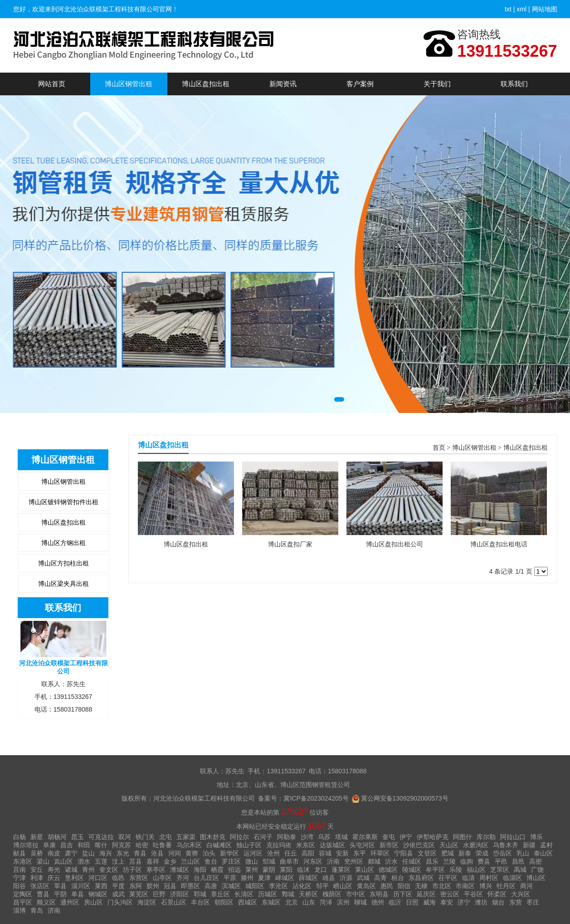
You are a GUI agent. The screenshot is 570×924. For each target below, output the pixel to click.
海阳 (200, 870)
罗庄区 (231, 861)
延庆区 (426, 894)
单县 (78, 894)
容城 (325, 853)
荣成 (482, 853)
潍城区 (180, 870)
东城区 (271, 902)
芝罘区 (500, 870)
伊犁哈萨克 (433, 837)
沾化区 (302, 886)
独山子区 (249, 845)
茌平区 (448, 878)
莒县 (136, 861)
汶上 (118, 861)
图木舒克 (213, 837)
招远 (234, 870)
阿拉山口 (513, 837)
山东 (309, 902)
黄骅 (192, 853)
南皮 (54, 853)
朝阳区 (224, 902)
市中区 (356, 894)
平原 (230, 878)
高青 (380, 878)
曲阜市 (289, 861)
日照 (412, 902)
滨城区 (231, 886)
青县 (140, 853)
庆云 (54, 878)
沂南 (333, 861)
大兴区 (521, 894)
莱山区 (365, 870)
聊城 (361, 902)
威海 (429, 902)
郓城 (200, 894)
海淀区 (147, 902)
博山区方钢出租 (63, 543)
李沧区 (278, 886)
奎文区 (109, 870)
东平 (360, 853)
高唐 (211, 886)
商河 (526, 886)
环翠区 (380, 853)
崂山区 (343, 886)
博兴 (486, 886)
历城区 (268, 894)
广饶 (537, 870)
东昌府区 (421, 878)
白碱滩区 (219, 845)
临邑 (118, 878)
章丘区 (220, 894)
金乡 (170, 861)
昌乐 (432, 861)
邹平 (322, 886)
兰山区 (190, 861)
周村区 (489, 878)
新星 (37, 837)
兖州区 (354, 861)
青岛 (37, 910)
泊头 (209, 853)
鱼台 (211, 861)
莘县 (60, 886)
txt (508, 9)
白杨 (19, 837)
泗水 (84, 861)
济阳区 (180, 894)
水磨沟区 (476, 845)
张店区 (40, 886)
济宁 (464, 902)
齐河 (183, 878)
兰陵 (449, 861)
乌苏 (324, 837)
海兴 (106, 853)
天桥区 (308, 894)
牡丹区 (506, 886)
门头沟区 (120, 902)
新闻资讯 (283, 84)
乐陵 (456, 870)
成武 (118, 894)
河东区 (313, 861)
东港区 (23, 861)
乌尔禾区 (189, 845)
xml (521, 9)
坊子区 (132, 870)
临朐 (467, 861)
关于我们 (437, 84)
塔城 (341, 837)
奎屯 (389, 837)
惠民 (387, 886)
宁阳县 (404, 853)
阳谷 (19, 886)
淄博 (19, 910)
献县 (19, 853)
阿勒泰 (287, 837)
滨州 (343, 902)
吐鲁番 (162, 845)
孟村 (546, 845)
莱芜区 (139, 894)
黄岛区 (366, 886)
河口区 (98, 878)
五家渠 (186, 837)
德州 (378, 902)
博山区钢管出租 (129, 84)
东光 (123, 853)
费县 (484, 861)
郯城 (374, 861)
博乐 (536, 837)
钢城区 (98, 894)
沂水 (391, 861)
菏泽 (326, 902)
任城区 (412, 861)
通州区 (70, 902)
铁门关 (145, 837)
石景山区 (174, 902)
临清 (468, 878)
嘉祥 (153, 861)
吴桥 (37, 853)
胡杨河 (57, 837)
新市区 (389, 845)
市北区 (442, 886)
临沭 (303, 870)
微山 (252, 861)
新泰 (465, 853)
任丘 (291, 853)
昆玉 (78, 837)
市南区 (465, 886)
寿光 (54, 870)
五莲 (101, 861)
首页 (439, 448)
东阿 (136, 886)
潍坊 (481, 902)
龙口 (321, 870)
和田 (84, 845)
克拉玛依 (279, 845)
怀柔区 (497, 894)
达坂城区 (332, 845)
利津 (37, 878)
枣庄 (533, 902)
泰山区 (543, 853)
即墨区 (190, 886)
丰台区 (200, 902)
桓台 (398, 878)
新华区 (229, 853)
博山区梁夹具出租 (63, 584)
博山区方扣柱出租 (63, 563)
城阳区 (255, 886)
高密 (536, 861)
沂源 (346, 878)
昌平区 (23, 902)
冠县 (170, 886)
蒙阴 (269, 870)
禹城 (520, 870)
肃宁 (71, 853)
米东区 (306, 845)
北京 (292, 902)
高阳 (308, 853)
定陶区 (23, 894)
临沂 (395, 902)
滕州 (247, 878)
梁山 (43, 861)
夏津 (264, 878)
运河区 (253, 853)
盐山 (88, 853)
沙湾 (307, 837)
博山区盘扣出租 (206, 84)
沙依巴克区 (419, 845)
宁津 (19, 878)
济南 (54, 910)
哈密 (142, 845)
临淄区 (512, 878)
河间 (175, 853)
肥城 (448, 853)
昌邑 (518, 861)
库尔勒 (486, 837)
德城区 (388, 870)
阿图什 (463, 837)
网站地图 (545, 9)
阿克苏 (122, 845)
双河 (125, 837)
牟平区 (435, 870)
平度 (118, 886)
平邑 (501, 861)
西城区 (248, 902)
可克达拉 (101, 837)
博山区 (536, 878)
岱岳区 (502, 853)
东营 (516, 902)
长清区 (244, 894)
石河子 (263, 837)
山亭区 (162, 878)
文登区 (427, 853)
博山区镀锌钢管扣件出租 (63, 502)
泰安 (447, 902)
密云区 (450, 894)
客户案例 (360, 84)
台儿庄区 (206, 878)
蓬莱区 (341, 870)
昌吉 (67, 845)
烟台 (498, 902)
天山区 (449, 845)
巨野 (159, 894)
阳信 (404, 886)
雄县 (329, 878)
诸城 (71, 870)
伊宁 (406, 837)
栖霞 (217, 870)
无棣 (421, 886)
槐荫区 (332, 894)
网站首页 (52, 84)
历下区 (403, 894)
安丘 (37, 870)
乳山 (523, 853)
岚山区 (63, 861)
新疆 (529, 845)
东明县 (379, 894)
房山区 (93, 902)
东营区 (139, 878)
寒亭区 (156, 870)
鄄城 (288, 894)
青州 (88, 870)
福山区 (476, 870)
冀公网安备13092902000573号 (405, 798)
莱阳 (286, 870)
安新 (342, 853)
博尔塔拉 (26, 845)
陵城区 (412, 870)
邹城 (269, 861)
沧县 (157, 853)
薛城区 (308, 878)
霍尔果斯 (365, 837)
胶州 (153, 886)
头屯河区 (362, 845)
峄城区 (285, 878)
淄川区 (81, 886)
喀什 (101, 845)
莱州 (252, 870)
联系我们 (514, 84)
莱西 (101, 886)
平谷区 (473, 894)
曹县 (43, 894)
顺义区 (46, 902)
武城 (363, 878)
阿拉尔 (239, 837)
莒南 (19, 870)
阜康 (49, 845)
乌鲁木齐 (506, 845)
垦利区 (74, 878)
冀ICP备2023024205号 (316, 798)
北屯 (166, 837)
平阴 (60, 894)
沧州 (273, 853)
